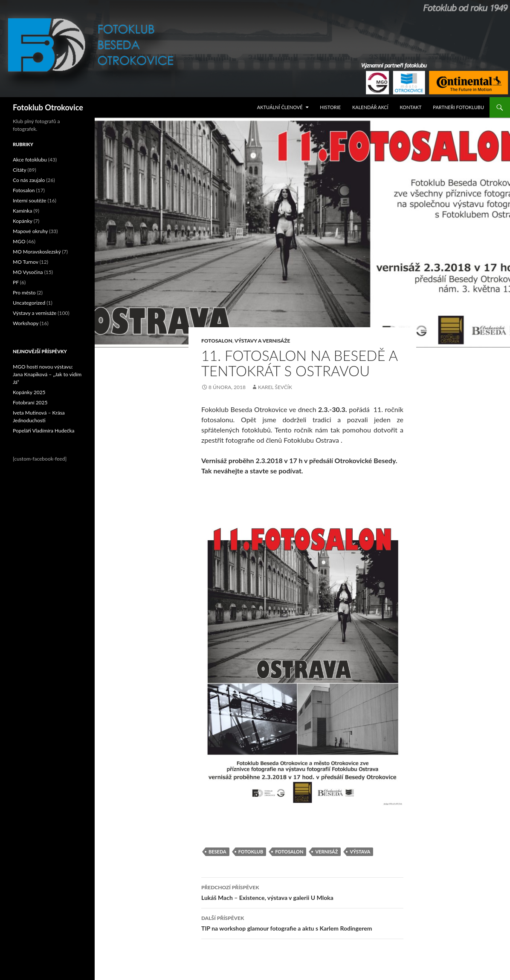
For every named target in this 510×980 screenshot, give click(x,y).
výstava (360, 852)
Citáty (19, 170)
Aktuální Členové (280, 107)
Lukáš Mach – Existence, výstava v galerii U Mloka (302, 892)
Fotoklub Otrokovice (48, 107)
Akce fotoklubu (30, 160)
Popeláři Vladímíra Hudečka (44, 431)
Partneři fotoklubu (458, 107)
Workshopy (26, 323)
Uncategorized (29, 303)
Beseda (217, 852)
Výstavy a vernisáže (262, 341)
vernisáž (326, 852)
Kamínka (22, 211)
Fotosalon (217, 341)
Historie (330, 107)
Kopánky (23, 221)
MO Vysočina (28, 272)
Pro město (24, 293)
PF (16, 282)
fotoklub (251, 852)
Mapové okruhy (30, 231)
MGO (19, 241)
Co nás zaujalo (29, 180)
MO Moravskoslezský (37, 252)
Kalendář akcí (370, 107)
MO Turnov (26, 262)
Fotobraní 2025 (30, 402)
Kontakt (411, 107)
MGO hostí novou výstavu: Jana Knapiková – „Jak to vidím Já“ (47, 374)
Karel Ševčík (275, 387)
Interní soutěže (29, 200)
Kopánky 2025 (29, 392)
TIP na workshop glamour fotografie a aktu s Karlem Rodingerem (302, 922)
